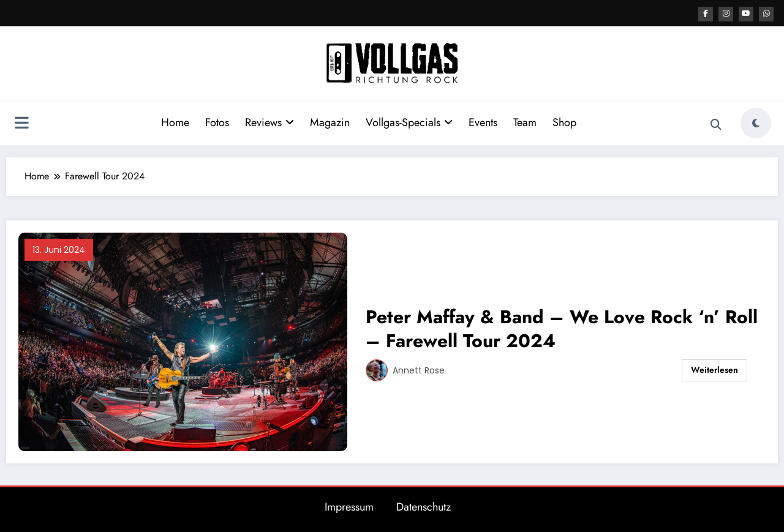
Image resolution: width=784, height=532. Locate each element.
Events (483, 122)
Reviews (269, 122)
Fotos (217, 122)
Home (175, 122)
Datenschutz (424, 506)
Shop (564, 122)
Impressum (349, 506)
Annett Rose (419, 370)
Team (525, 122)
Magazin (330, 122)
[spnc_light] (756, 122)
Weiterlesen (714, 369)
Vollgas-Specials (409, 122)
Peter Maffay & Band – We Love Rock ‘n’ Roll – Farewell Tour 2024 (562, 328)
